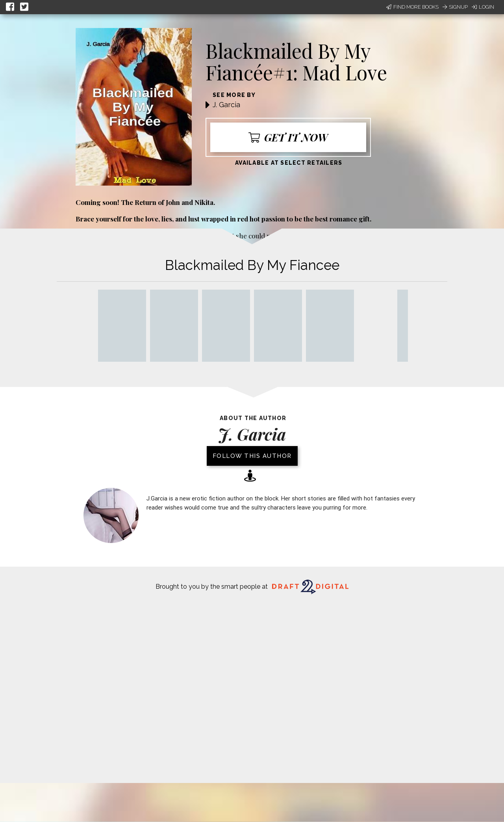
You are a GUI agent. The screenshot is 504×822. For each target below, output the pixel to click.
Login (483, 7)
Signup (455, 7)
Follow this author (252, 456)
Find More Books (412, 7)
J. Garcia (226, 105)
